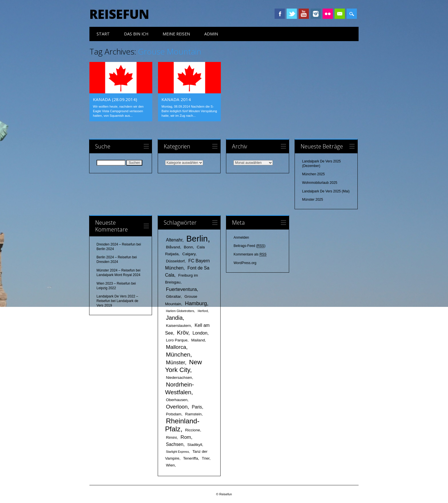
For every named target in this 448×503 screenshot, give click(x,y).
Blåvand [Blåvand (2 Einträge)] (173, 247)
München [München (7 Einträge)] (178, 354)
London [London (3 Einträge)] (200, 333)
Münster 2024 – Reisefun (116, 270)
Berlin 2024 (105, 249)
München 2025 (313, 174)
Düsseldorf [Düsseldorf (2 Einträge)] (175, 261)
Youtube (304, 14)
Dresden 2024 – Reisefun (116, 244)
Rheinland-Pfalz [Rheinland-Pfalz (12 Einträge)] (182, 425)
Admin (211, 34)
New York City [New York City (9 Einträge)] (184, 366)
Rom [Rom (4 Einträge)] (186, 437)
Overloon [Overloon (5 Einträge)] (177, 407)
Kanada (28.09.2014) (115, 99)
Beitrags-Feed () (249, 246)
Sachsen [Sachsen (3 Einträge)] (175, 444)
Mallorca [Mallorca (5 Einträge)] (176, 347)
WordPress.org (245, 263)
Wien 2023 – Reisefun (113, 283)
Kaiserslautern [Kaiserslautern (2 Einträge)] (179, 326)
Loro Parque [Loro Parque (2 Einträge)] (177, 340)
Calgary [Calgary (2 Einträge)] (189, 254)
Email (340, 14)
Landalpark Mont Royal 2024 (118, 275)
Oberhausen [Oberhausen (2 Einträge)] (177, 400)
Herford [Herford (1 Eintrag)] (203, 311)
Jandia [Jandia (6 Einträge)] (174, 318)
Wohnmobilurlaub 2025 (320, 183)
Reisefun (119, 14)
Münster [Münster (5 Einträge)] (176, 362)
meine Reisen (176, 34)
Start (103, 34)
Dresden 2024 (107, 262)
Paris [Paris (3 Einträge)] (197, 407)
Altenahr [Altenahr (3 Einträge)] (174, 240)
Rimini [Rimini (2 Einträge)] (171, 437)
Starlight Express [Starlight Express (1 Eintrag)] (178, 452)
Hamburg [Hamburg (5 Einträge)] (196, 303)
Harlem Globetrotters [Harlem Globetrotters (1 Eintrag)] (180, 311)
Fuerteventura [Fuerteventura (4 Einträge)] (181, 289)
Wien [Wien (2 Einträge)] (170, 465)
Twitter (292, 14)
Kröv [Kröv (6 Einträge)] (182, 333)
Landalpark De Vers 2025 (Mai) (326, 191)
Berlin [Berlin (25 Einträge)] (197, 239)
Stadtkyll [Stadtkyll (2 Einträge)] (195, 445)
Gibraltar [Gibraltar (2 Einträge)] (173, 296)
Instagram (316, 14)
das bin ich (136, 34)
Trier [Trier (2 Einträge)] (206, 458)
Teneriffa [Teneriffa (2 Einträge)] (191, 458)
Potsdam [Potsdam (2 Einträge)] (174, 414)
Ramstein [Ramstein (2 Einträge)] (193, 414)
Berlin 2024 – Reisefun (114, 257)
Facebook (280, 14)
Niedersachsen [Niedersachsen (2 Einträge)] (179, 378)
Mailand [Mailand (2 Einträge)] (198, 340)
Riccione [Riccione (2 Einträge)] (193, 430)
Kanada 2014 (176, 99)
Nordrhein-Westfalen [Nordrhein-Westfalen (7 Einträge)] (180, 388)
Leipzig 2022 (106, 288)
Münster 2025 (312, 200)
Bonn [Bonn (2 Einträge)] (188, 247)
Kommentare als (250, 254)
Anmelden (241, 238)
